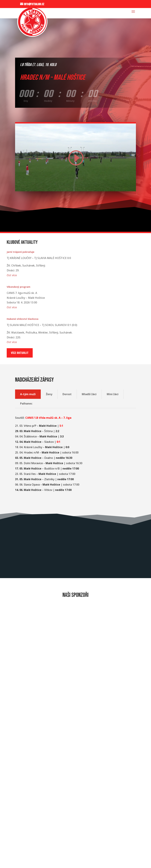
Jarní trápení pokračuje (21, 252)
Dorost (67, 394)
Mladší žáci (89, 394)
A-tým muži (28, 394)
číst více (12, 275)
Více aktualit (20, 353)
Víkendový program (19, 287)
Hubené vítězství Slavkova (23, 319)
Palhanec (26, 404)
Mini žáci (113, 394)
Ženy (49, 394)
